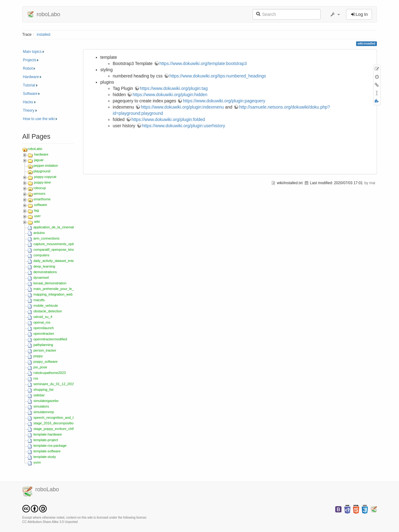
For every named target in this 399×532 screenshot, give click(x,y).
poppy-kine (43, 182)
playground (42, 171)
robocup (40, 188)
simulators (41, 406)
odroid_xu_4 (43, 317)
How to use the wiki (39, 119)
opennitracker (44, 334)
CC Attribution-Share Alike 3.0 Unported (50, 522)
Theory (29, 110)
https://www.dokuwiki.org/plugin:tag (174, 88)
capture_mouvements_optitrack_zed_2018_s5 (69, 244)
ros (36, 378)
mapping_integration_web (53, 294)
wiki (37, 222)
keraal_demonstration (50, 283)
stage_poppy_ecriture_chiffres (56, 429)
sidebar (39, 395)
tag (37, 210)
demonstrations (45, 272)
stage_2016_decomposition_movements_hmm (69, 423)
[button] (335, 14)
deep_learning (44, 266)
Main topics (32, 52)
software (41, 205)
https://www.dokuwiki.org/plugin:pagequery (224, 101)
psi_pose (40, 367)
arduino (39, 233)
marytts (39, 300)
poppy (38, 356)
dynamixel (41, 278)
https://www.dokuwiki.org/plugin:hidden (170, 95)
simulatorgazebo (46, 401)
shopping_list (44, 390)
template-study (45, 457)
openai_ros (42, 322)
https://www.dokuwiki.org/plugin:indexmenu (182, 107)
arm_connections (47, 238)
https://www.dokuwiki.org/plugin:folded (168, 119)
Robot (28, 68)
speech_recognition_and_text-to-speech (64, 418)
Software (30, 94)
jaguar (39, 160)
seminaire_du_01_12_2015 (54, 384)
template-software (47, 451)
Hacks (28, 102)
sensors (40, 194)
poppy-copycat (45, 177)
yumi (37, 462)
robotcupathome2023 (50, 373)
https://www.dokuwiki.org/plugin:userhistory (184, 126)
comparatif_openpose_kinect (56, 250)
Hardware (31, 77)
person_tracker (45, 350)
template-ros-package (50, 446)
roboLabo (35, 149)
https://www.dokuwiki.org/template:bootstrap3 (203, 63)
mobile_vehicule (46, 306)
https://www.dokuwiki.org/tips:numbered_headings (218, 76)
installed (44, 35)
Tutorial (29, 85)
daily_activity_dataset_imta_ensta (59, 261)
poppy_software (46, 362)
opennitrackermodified (50, 339)
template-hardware (48, 434)
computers (42, 255)
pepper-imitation (46, 166)
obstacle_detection (48, 311)
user (37, 216)
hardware (41, 154)
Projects (30, 60)
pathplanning (43, 345)
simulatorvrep (44, 412)
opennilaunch (44, 328)
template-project (46, 440)
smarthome (42, 199)
